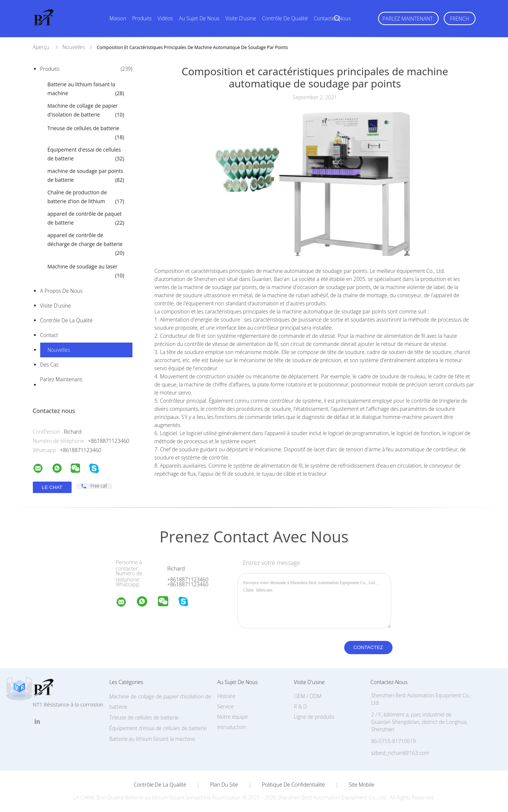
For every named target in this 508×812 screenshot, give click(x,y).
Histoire (226, 696)
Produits (142, 18)
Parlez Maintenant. (408, 19)
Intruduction (232, 727)
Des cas (49, 365)
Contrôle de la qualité (67, 320)
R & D (300, 706)
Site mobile (361, 785)
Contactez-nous (332, 18)
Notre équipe (233, 717)
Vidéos (165, 18)
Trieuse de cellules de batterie (86, 133)
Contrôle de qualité (285, 18)
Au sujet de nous (199, 18)
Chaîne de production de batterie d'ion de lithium (86, 197)
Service (226, 706)
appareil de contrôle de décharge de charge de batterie (86, 244)
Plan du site (224, 785)
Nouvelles (59, 350)
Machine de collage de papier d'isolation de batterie (86, 111)
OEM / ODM (307, 696)
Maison (118, 18)
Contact (49, 335)
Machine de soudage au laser (86, 271)
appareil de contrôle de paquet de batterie (86, 219)
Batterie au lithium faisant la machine (86, 89)
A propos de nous (61, 291)
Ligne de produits (314, 717)
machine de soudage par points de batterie (86, 176)
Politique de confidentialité (293, 785)
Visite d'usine (241, 18)
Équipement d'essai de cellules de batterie (86, 155)
